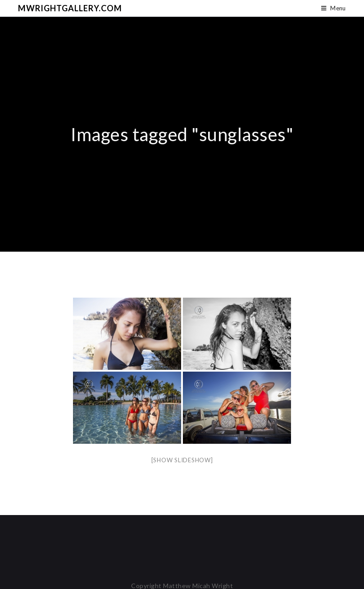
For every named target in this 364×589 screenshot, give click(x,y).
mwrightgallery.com (70, 8)
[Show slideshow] (182, 460)
